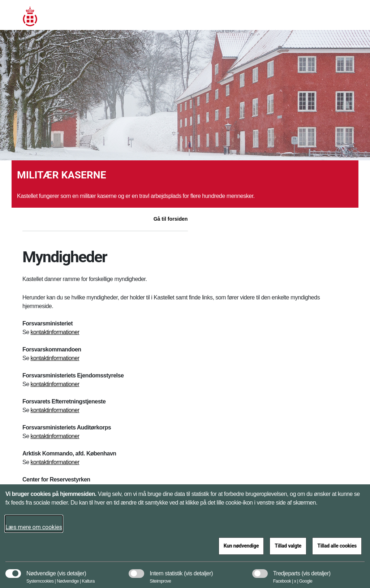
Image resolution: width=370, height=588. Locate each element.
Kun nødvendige (241, 546)
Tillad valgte (288, 546)
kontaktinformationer (55, 332)
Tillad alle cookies (337, 546)
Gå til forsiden (171, 219)
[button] (72, 570)
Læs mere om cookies (34, 527)
